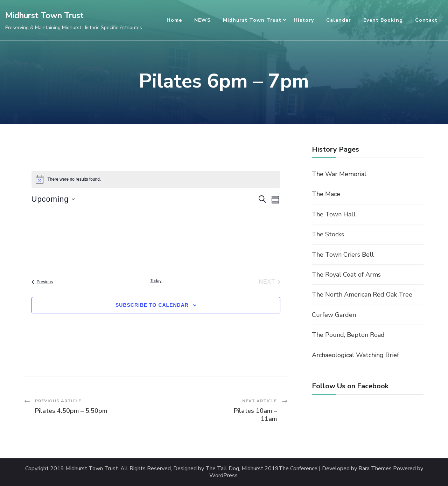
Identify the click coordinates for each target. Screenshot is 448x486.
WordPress (223, 476)
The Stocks (328, 234)
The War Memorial (339, 174)
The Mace (326, 194)
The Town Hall (334, 214)
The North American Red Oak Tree (362, 294)
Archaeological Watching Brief (355, 355)
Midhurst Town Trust (44, 16)
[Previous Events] (42, 282)
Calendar (339, 20)
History (304, 20)
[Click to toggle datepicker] (53, 199)
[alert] (156, 179)
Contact (426, 20)
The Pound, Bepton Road (348, 335)
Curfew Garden (334, 315)
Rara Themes (375, 469)
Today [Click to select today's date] (156, 281)
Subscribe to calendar (152, 305)
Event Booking (383, 20)
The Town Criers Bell (343, 255)
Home (174, 20)
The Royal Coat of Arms (346, 275)
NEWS (202, 20)
